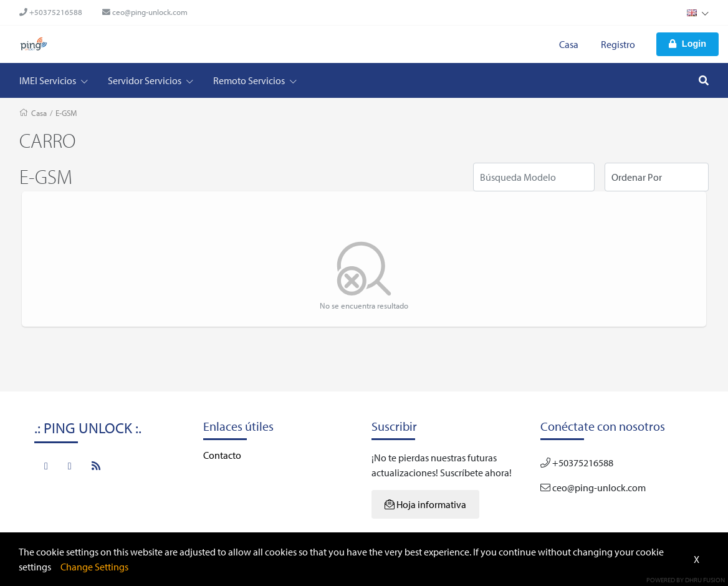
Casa (569, 44)
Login (687, 44)
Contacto (222, 455)
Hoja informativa (425, 504)
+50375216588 (51, 12)
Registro (618, 44)
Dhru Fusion (705, 580)
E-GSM (66, 113)
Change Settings (94, 567)
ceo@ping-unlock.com (145, 12)
